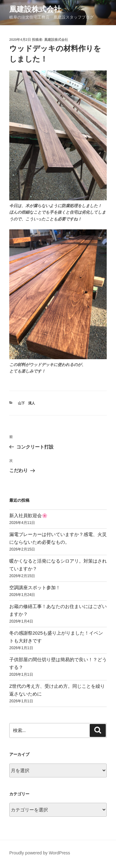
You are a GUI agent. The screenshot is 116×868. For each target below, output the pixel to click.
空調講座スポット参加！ (35, 587)
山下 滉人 (26, 403)
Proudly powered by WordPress (40, 853)
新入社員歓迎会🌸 (28, 515)
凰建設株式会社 (35, 9)
